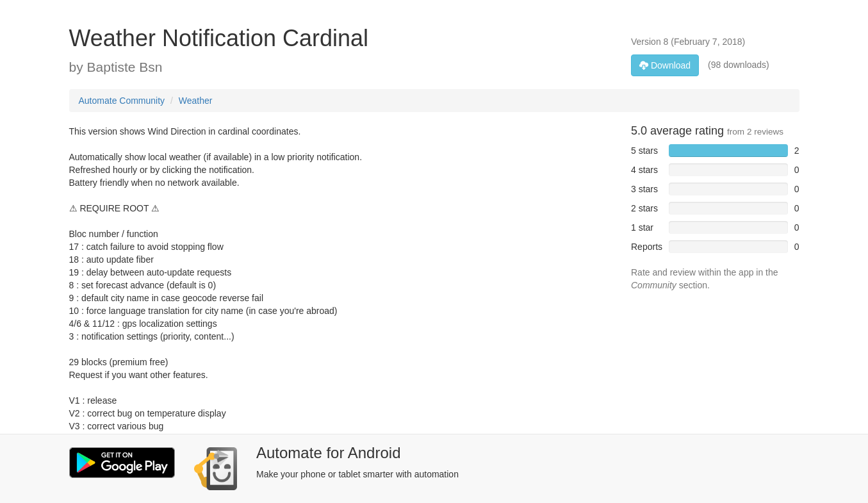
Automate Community (122, 101)
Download (665, 65)
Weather (196, 101)
